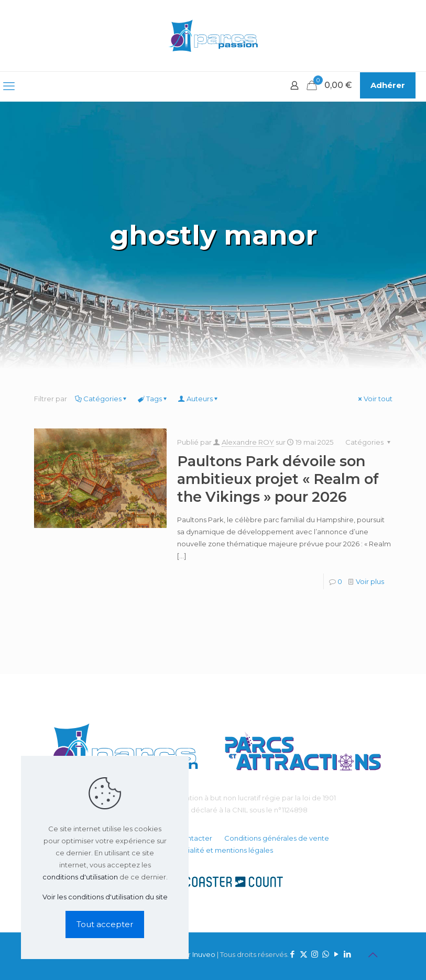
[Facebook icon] (293, 954)
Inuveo (204, 954)
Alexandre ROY (248, 442)
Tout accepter (105, 924)
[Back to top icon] (373, 955)
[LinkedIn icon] (348, 954)
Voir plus (370, 581)
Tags (153, 399)
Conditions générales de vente (277, 838)
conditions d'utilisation (80, 877)
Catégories (102, 399)
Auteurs (199, 399)
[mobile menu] (9, 86)
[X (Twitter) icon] (304, 954)
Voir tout (375, 399)
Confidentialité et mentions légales (213, 850)
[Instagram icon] (315, 954)
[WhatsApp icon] (326, 954)
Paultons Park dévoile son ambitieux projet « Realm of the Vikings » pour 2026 (278, 479)
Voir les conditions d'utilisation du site (105, 897)
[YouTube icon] (337, 954)
